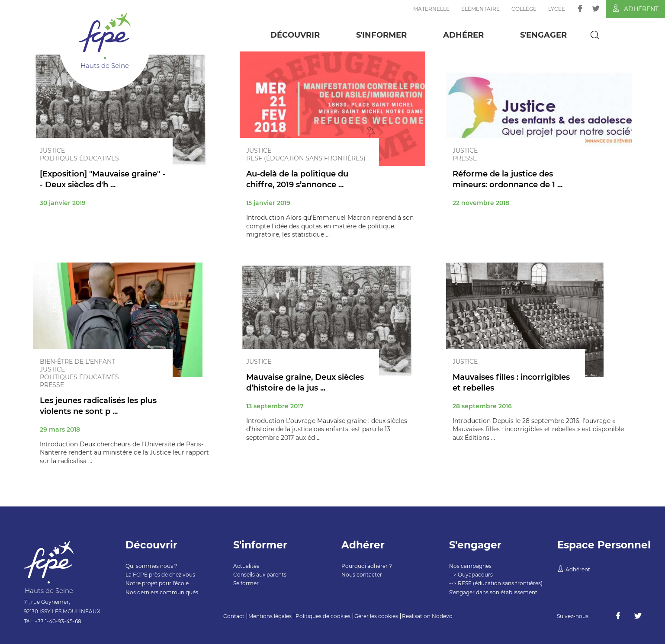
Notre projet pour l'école (157, 583)
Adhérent (635, 9)
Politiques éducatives (79, 158)
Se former (246, 583)
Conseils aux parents (260, 575)
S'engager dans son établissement (493, 592)
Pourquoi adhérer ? (367, 566)
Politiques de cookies (323, 616)
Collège (524, 9)
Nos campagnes (470, 566)
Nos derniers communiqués (162, 592)
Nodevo (442, 616)
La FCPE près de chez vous (160, 575)
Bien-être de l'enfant (77, 362)
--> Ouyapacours (471, 575)
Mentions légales (270, 616)
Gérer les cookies (376, 616)
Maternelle (431, 9)
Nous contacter (362, 575)
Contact (234, 616)
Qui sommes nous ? (151, 566)
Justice (52, 151)
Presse (465, 158)
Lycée (557, 9)
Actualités (246, 566)
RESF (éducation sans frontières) (306, 158)
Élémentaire (480, 9)
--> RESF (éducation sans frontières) (496, 583)
